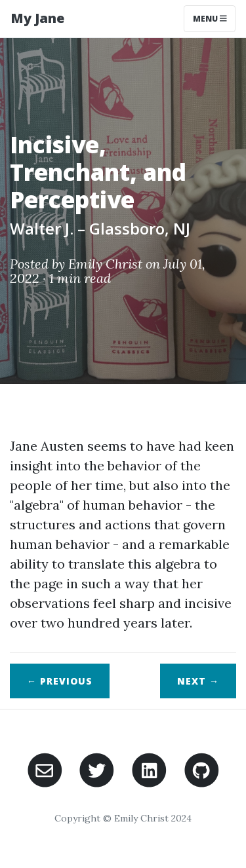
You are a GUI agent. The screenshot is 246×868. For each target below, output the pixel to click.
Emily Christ (105, 264)
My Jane (37, 18)
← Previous (60, 681)
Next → (198, 681)
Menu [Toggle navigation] (210, 19)
